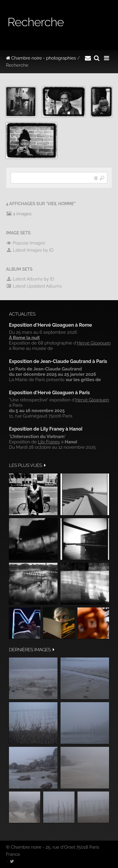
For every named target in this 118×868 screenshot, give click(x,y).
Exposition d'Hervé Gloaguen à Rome (51, 325)
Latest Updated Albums (34, 286)
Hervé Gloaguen (94, 343)
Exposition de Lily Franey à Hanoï (46, 429)
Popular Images (25, 243)
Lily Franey (49, 442)
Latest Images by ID (30, 250)
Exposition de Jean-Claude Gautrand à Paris (58, 361)
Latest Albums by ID (30, 279)
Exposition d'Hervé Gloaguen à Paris (49, 393)
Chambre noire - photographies (41, 58)
